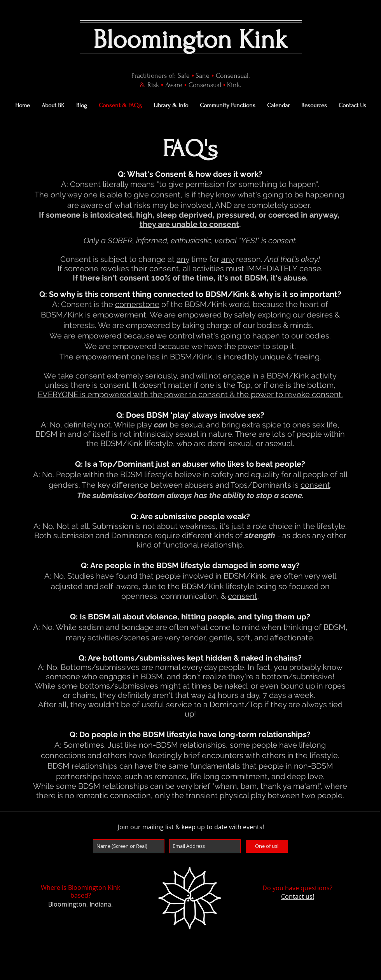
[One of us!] (267, 846)
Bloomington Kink (190, 40)
